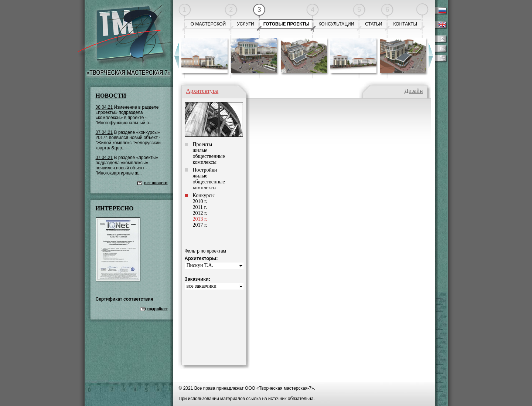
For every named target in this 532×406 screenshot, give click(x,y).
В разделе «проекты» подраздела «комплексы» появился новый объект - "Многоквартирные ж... (127, 165)
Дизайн (413, 91)
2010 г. (200, 201)
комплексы (205, 162)
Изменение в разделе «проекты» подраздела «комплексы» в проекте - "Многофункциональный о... (127, 115)
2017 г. (200, 225)
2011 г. (200, 207)
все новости (156, 183)
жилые (200, 150)
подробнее (158, 309)
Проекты (203, 144)
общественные (209, 156)
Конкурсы (204, 195)
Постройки (205, 170)
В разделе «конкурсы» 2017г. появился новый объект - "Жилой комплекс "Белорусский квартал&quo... (128, 140)
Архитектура (202, 91)
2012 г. (200, 213)
